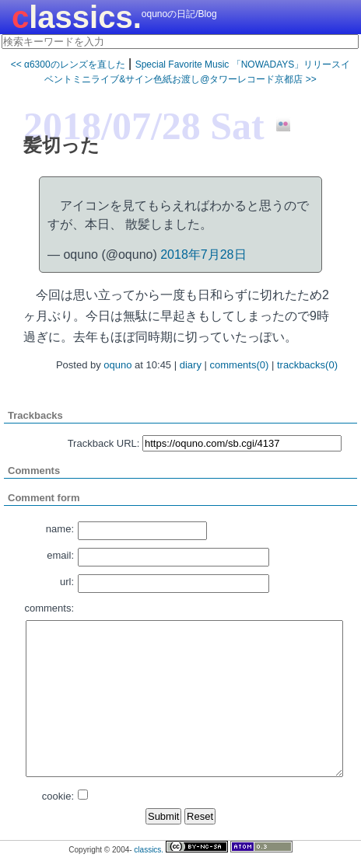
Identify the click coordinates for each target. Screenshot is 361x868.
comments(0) (240, 365)
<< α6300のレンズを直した (68, 64)
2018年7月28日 (203, 254)
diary (191, 365)
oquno (117, 365)
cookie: (58, 796)
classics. (77, 17)
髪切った (61, 145)
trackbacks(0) (307, 365)
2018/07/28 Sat (144, 126)
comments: (49, 608)
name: (60, 529)
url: (67, 582)
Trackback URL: (104, 443)
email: (60, 555)
